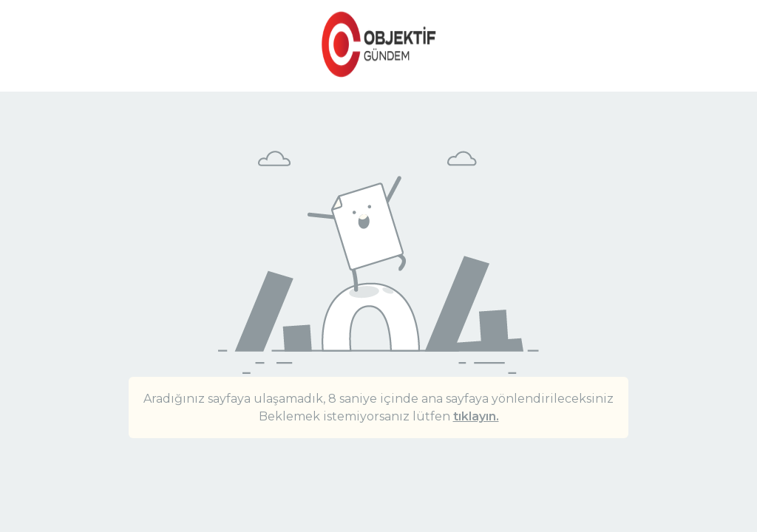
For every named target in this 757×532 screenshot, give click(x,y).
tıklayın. (476, 416)
